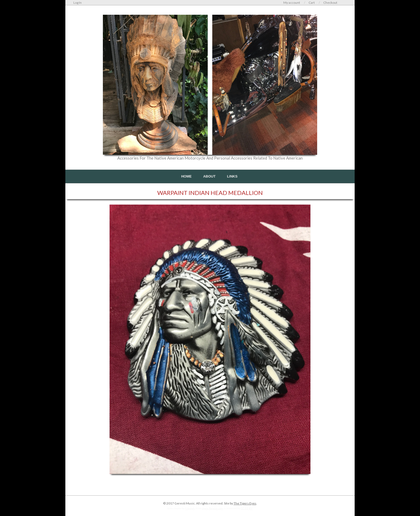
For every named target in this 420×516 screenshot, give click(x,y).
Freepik (190, 508)
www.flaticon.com (213, 508)
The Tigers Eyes (245, 503)
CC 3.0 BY (247, 508)
